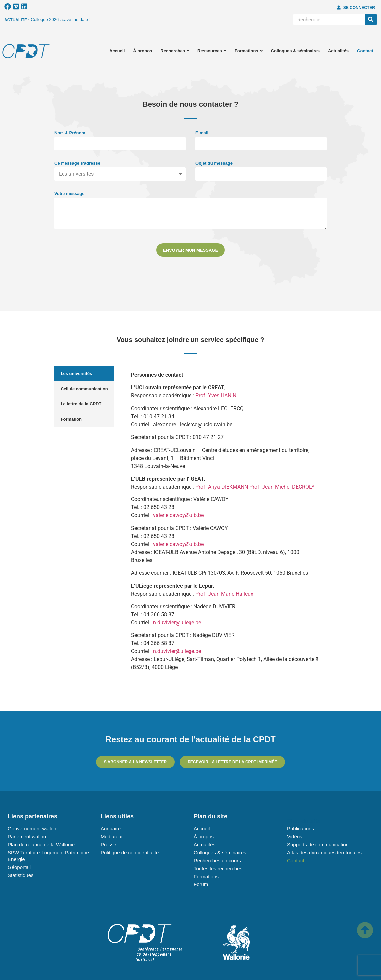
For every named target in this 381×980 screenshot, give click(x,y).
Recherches (175, 51)
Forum (201, 884)
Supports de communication (318, 844)
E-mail (202, 133)
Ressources (212, 51)
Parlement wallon (27, 836)
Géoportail (19, 867)
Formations (249, 51)
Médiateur (112, 836)
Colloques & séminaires (295, 51)
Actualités (338, 51)
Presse (109, 844)
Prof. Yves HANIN (216, 395)
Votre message (69, 194)
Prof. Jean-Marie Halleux (224, 594)
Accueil (117, 51)
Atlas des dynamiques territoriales (324, 852)
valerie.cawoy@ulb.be (178, 515)
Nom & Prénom (70, 133)
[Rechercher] (371, 19)
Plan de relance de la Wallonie (41, 844)
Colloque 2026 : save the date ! (61, 19)
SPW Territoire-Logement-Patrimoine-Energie (49, 856)
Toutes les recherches (218, 868)
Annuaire (111, 828)
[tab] (84, 374)
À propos (142, 51)
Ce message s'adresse (77, 163)
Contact (365, 51)
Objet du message (214, 163)
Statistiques (21, 875)
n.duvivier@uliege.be (177, 622)
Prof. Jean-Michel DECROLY (282, 487)
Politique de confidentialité (130, 852)
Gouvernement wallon (32, 828)
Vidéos (295, 836)
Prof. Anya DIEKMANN (222, 487)
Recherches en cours (217, 860)
